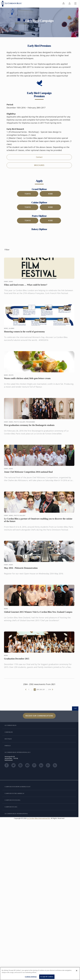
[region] (40, 974)
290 (41, 689)
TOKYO (28, 194)
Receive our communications (39, 716)
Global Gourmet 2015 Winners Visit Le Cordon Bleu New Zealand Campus (38, 614)
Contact (39, 157)
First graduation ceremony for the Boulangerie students (29, 427)
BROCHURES (39, 165)
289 (38, 689)
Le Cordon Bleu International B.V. (39, 818)
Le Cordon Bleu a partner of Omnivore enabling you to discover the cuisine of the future (38, 522)
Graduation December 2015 (17, 660)
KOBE (50, 194)
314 (50, 689)
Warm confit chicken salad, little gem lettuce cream (27, 380)
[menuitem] (64, 4)
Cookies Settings (31, 977)
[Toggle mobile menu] (75, 4)
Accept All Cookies (47, 977)
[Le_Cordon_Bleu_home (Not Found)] (12, 4)
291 (44, 689)
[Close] (77, 971)
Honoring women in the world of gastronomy (24, 333)
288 (35, 689)
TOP (75, 708)
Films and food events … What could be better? (26, 287)
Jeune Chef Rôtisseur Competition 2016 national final (28, 474)
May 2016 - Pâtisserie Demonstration (21, 570)
